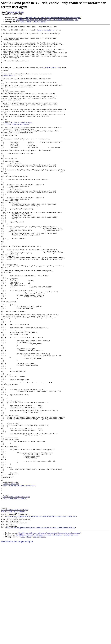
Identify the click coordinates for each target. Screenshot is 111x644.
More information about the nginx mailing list (17, 642)
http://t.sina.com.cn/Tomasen (17, 144)
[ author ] (43, 22)
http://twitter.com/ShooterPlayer (19, 142)
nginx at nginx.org (11, 575)
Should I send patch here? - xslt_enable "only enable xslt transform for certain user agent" (50, 18)
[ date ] (23, 22)
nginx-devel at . (10, 86)
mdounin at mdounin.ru (51, 76)
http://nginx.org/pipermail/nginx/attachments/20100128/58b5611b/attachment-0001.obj (41, 628)
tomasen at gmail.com (16, 12)
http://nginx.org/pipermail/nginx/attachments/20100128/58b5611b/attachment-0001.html (41, 615)
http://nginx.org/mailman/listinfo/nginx (20, 577)
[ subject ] (36, 22)
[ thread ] (29, 22)
